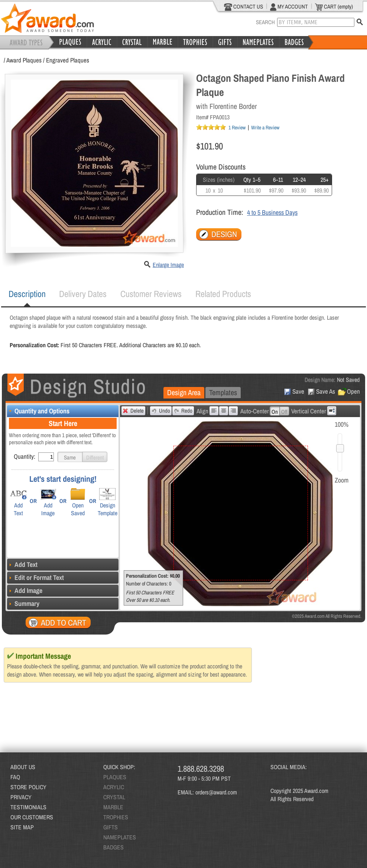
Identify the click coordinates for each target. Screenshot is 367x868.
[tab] (27, 294)
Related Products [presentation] (223, 294)
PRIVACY (21, 797)
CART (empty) (334, 7)
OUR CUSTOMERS (32, 817)
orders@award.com (216, 792)
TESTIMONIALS (28, 807)
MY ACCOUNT (289, 7)
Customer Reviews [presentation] (151, 294)
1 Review (237, 128)
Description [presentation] (27, 294)
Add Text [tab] (22, 564)
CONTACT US (243, 7)
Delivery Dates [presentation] (83, 294)
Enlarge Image (168, 265)
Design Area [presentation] (184, 392)
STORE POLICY (28, 787)
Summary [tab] (23, 604)
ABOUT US (23, 767)
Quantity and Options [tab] (38, 411)
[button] (70, 457)
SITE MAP (22, 827)
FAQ (15, 777)
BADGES (113, 847)
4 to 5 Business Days (272, 212)
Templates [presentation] (223, 392)
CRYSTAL (114, 797)
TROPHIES (116, 817)
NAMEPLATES (120, 837)
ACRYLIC (114, 787)
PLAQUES (115, 777)
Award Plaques (24, 60)
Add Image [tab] (25, 591)
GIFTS (111, 827)
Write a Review (265, 128)
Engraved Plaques (68, 60)
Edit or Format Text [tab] (35, 577)
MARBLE (113, 807)
